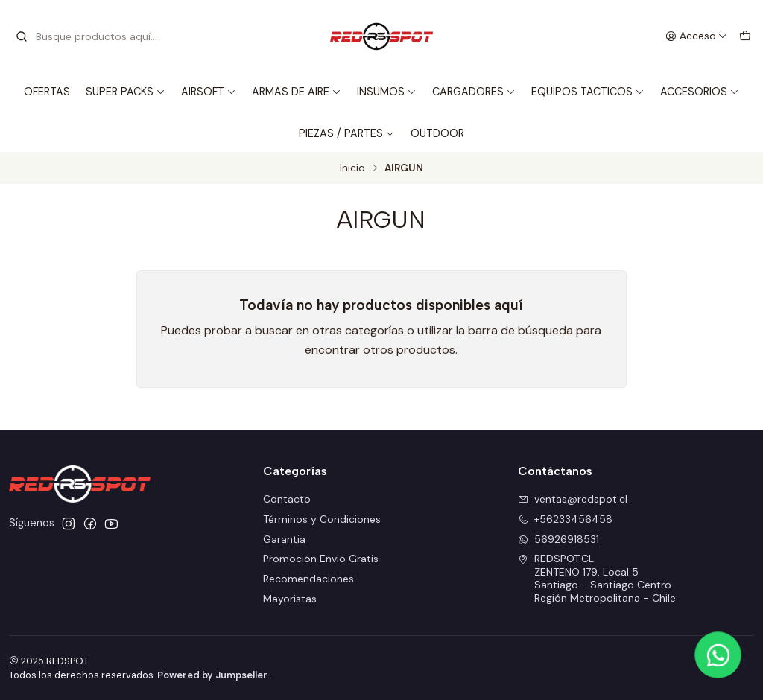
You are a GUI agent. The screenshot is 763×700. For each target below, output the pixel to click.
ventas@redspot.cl (573, 499)
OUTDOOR (437, 133)
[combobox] (91, 36)
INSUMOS (387, 92)
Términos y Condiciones (322, 519)
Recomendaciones (308, 579)
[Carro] (745, 36)
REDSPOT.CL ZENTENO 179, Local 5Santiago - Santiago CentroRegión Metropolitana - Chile (597, 578)
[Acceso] (696, 36)
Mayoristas (290, 599)
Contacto (287, 499)
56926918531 (558, 539)
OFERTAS (47, 92)
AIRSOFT (209, 92)
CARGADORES (474, 92)
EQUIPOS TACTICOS (588, 92)
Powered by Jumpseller (212, 675)
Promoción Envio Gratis (321, 559)
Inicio (352, 168)
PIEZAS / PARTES (347, 133)
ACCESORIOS (700, 92)
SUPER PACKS (126, 92)
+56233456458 (565, 519)
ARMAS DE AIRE (297, 92)
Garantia (284, 539)
